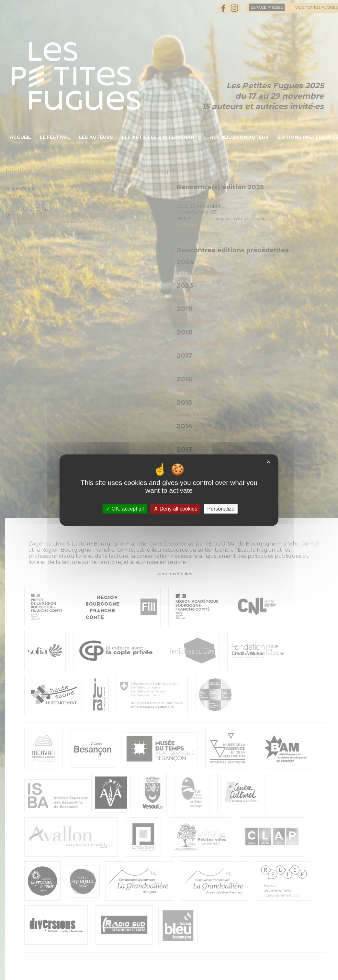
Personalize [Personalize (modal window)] (221, 509)
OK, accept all (125, 509)
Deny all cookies (175, 509)
